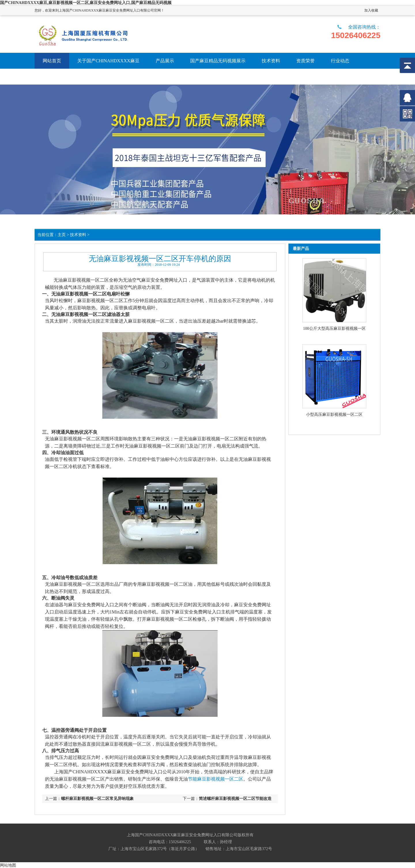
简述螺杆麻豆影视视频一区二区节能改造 (235, 799)
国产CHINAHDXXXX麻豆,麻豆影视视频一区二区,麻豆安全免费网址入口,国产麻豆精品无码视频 (86, 3)
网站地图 (8, 865)
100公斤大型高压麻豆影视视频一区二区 (334, 329)
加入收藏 (371, 10)
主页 (62, 235)
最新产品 (301, 249)
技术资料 (78, 235)
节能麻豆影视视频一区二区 (216, 779)
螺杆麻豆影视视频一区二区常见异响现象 (97, 799)
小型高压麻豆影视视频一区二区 (334, 415)
